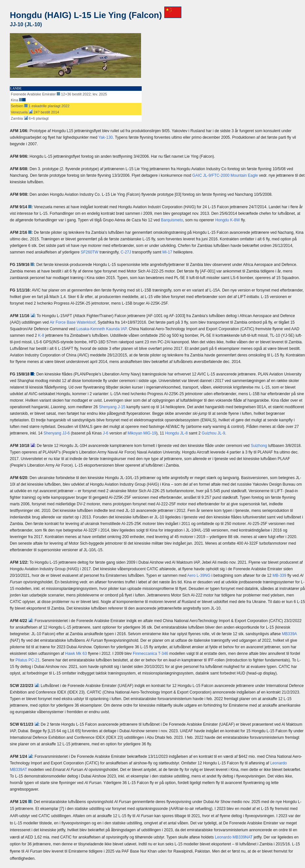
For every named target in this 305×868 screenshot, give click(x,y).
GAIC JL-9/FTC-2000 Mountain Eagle (225, 175)
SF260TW (90, 252)
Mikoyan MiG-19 (142, 433)
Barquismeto (172, 220)
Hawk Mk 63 (76, 654)
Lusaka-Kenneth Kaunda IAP (102, 329)
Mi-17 (167, 252)
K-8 (41, 335)
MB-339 (279, 575)
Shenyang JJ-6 (57, 433)
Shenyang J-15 (112, 407)
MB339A (289, 634)
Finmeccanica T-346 (151, 654)
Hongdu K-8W (227, 220)
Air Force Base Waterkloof (72, 322)
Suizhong (259, 446)
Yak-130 (106, 137)
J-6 (106, 433)
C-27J (126, 252)
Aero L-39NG (199, 575)
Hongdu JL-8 (177, 433)
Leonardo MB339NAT (234, 837)
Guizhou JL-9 (213, 433)
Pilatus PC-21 (27, 660)
